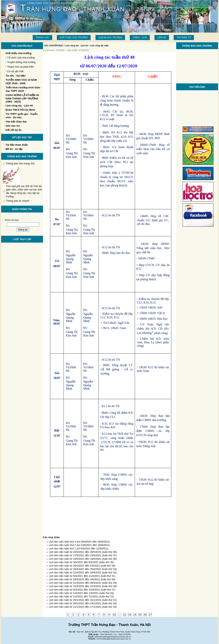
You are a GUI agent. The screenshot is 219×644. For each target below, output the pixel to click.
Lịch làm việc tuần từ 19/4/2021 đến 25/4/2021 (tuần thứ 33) (83, 569)
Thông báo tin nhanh (18, 201)
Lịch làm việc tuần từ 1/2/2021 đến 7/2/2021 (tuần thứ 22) (81, 596)
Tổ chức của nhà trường (21, 58)
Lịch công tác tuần (99, 46)
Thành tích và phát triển (21, 67)
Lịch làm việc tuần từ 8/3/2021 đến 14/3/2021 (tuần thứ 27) (82, 590)
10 (114, 615)
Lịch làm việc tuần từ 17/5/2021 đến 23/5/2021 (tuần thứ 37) (83, 555)
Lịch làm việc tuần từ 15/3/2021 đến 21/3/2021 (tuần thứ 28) (83, 586)
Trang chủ (42, 38)
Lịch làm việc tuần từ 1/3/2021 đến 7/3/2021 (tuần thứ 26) (81, 593)
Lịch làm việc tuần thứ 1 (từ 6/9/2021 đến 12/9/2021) (79, 549)
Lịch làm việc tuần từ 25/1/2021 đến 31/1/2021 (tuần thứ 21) (83, 600)
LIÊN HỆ (162, 38)
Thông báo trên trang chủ (20, 163)
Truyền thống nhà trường (21, 62)
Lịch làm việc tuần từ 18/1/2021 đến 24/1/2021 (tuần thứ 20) (83, 603)
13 (130, 615)
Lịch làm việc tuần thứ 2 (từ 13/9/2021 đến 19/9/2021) (79, 545)
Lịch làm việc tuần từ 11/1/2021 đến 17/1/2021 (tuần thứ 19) (83, 607)
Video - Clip (140, 38)
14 (135, 615)
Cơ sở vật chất (15, 71)
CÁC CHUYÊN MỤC (54, 46)
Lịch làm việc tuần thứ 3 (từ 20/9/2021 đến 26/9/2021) (79, 542)
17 (150, 615)
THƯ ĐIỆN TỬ (184, 38)
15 (140, 615)
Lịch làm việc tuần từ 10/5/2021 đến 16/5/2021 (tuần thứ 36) (83, 559)
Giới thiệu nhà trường (74, 38)
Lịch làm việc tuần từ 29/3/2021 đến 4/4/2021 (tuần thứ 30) (82, 579)
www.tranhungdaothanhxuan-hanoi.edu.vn (113, 639)
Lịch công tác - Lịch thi (77, 46)
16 (145, 615)
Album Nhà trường (110, 38)
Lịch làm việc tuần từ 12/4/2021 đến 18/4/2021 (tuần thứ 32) (83, 572)
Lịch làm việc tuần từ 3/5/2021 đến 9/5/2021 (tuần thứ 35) (81, 562)
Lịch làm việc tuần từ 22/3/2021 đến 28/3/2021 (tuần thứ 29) (83, 583)
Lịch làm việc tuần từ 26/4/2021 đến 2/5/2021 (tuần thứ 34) (82, 566)
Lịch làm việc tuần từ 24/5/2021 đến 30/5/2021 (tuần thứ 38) (83, 552)
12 (125, 615)
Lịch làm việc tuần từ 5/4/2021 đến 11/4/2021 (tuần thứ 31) (82, 576)
